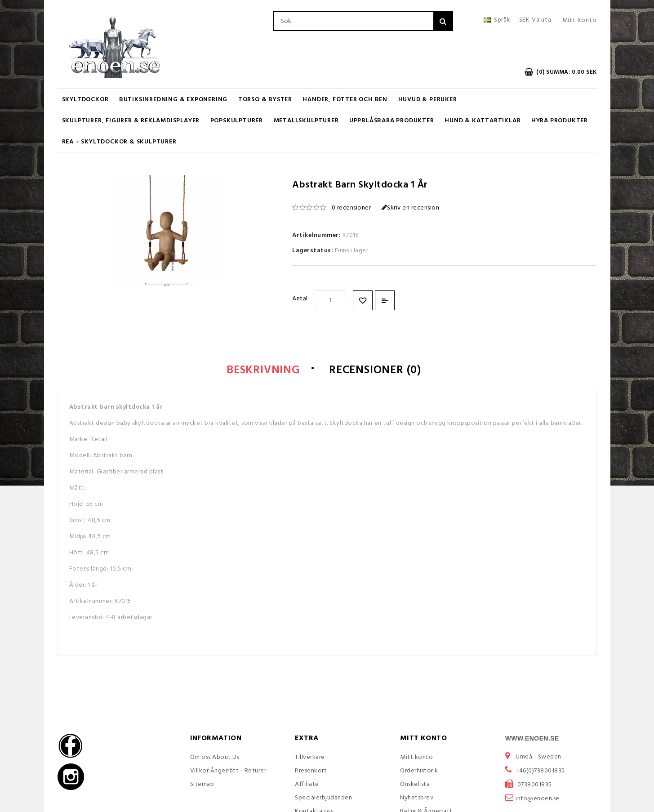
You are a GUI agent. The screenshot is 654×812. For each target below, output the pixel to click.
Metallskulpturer (306, 121)
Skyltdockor (85, 100)
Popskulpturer (237, 121)
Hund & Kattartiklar (483, 121)
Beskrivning (263, 370)
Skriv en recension (411, 208)
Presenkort (311, 771)
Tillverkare (310, 757)
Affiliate (307, 784)
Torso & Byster (265, 100)
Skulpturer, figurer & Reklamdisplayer (131, 121)
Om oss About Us (215, 757)
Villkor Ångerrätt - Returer (228, 771)
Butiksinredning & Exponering (173, 100)
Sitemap (202, 784)
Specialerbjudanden (323, 798)
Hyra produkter (560, 121)
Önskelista (415, 784)
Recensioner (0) (375, 370)
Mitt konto (416, 757)
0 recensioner (351, 208)
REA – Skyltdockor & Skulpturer (119, 142)
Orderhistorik (419, 771)
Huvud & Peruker (428, 100)
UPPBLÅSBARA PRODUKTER (392, 121)
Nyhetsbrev (417, 798)
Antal (300, 299)
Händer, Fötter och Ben (345, 100)
